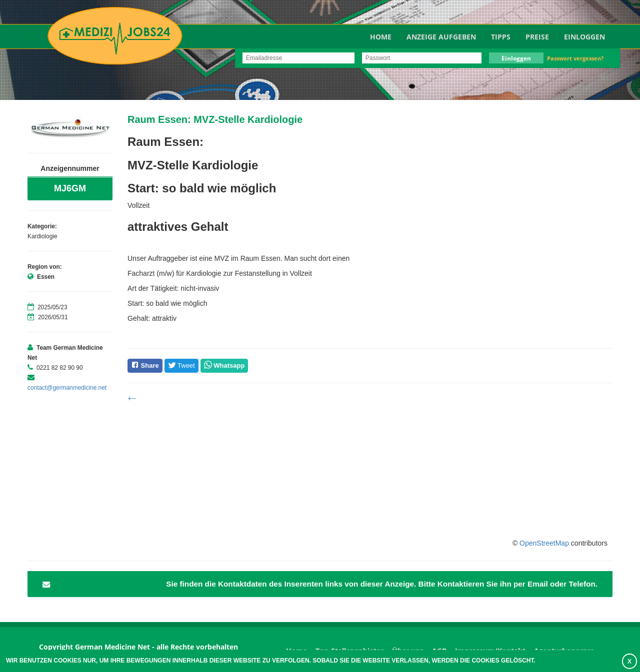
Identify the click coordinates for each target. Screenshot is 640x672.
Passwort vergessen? (575, 58)
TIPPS (501, 37)
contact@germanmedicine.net (67, 388)
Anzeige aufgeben (441, 37)
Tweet (181, 365)
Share (145, 365)
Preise (537, 37)
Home (381, 37)
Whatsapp (229, 365)
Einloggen (584, 37)
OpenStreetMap (544, 543)
